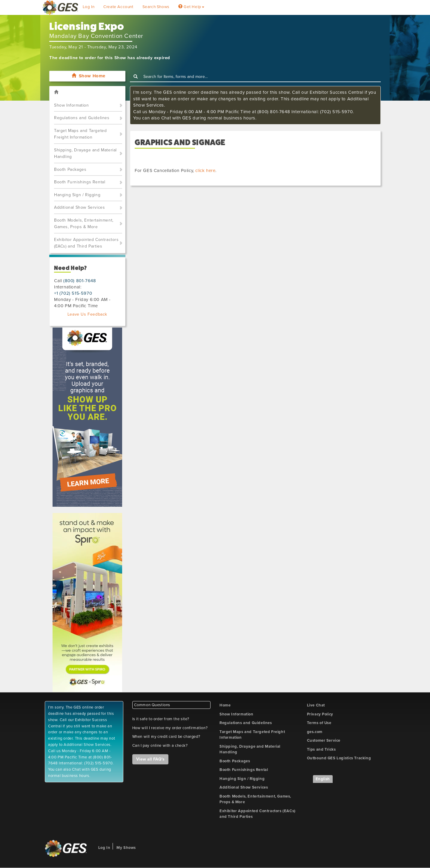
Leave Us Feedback (87, 314)
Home (225, 705)
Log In (89, 7)
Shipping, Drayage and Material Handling (85, 153)
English (323, 779)
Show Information (72, 105)
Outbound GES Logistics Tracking (339, 758)
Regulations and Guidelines (82, 118)
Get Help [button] (191, 7)
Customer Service (324, 741)
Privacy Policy (320, 714)
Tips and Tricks (321, 749)
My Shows (126, 848)
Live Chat (316, 705)
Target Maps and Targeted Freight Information (80, 134)
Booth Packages (70, 169)
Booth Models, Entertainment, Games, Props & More (84, 224)
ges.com (315, 732)
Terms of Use (319, 723)
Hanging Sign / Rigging (77, 195)
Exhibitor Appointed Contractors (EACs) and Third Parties (86, 243)
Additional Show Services (79, 207)
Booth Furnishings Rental (80, 182)
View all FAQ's (150, 759)
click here (205, 170)
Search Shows (156, 7)
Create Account (118, 7)
